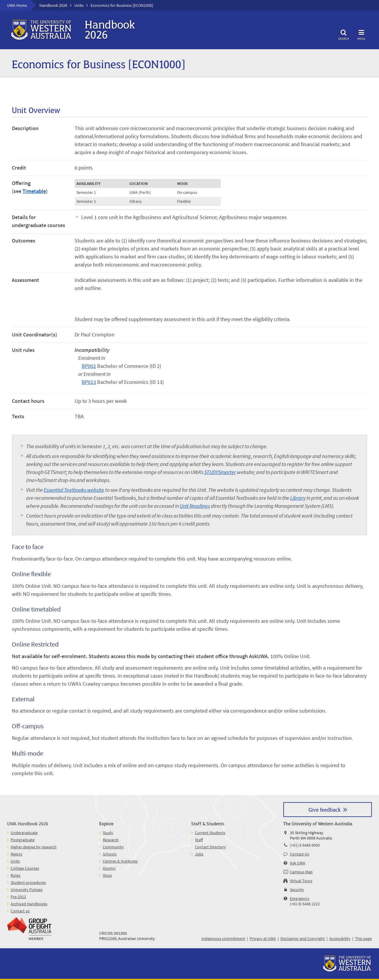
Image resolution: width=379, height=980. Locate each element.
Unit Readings (195, 506)
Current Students (210, 833)
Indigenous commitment (223, 938)
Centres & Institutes (120, 861)
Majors (16, 854)
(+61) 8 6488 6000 (305, 845)
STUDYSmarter (220, 472)
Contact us (20, 911)
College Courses (25, 868)
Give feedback (325, 809)
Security (297, 890)
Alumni (109, 868)
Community (113, 847)
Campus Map (301, 872)
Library (298, 498)
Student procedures (28, 882)
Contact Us (299, 854)
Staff (199, 840)
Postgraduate (23, 840)
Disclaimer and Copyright (303, 938)
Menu (361, 34)
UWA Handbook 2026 (28, 823)
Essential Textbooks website (74, 490)
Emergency (300, 898)
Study (108, 833)
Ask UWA (298, 863)
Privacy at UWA (263, 938)
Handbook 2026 (53, 5)
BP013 (89, 382)
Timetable (34, 191)
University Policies (27, 890)
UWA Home (17, 5)
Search (343, 34)
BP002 (89, 366)
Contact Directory (210, 847)
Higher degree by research (34, 847)
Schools (110, 854)
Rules (16, 875)
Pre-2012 (18, 897)
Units (79, 5)
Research (111, 840)
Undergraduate (24, 833)
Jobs (199, 854)
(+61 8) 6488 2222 (305, 904)
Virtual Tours (301, 881)
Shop (107, 875)
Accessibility (340, 938)
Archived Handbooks (29, 904)
